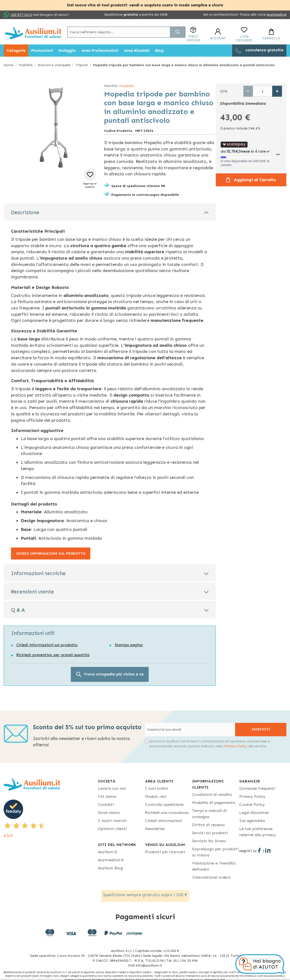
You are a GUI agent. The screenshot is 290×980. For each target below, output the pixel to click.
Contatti (106, 805)
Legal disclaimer (254, 813)
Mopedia (126, 86)
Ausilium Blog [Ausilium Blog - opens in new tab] (110, 868)
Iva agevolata (252, 821)
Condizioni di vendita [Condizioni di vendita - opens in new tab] (212, 795)
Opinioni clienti (112, 829)
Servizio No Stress (209, 841)
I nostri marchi (112, 821)
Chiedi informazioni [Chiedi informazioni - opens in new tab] (164, 821)
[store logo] (33, 33)
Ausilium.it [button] (108, 852)
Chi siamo (107, 796)
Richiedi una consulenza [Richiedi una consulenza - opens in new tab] (167, 813)
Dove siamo (109, 813)
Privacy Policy (236, 746)
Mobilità (26, 65)
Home (9, 65)
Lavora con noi (112, 788)
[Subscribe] (261, 730)
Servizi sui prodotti (210, 833)
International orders (211, 877)
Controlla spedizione (164, 805)
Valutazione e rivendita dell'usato (214, 866)
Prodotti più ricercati (165, 852)
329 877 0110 (21, 15)
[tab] (110, 212)
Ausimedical (277, 15)
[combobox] (126, 32)
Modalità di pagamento (214, 803)
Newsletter (155, 829)
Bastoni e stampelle (54, 65)
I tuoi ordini (156, 788)
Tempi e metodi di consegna (209, 814)
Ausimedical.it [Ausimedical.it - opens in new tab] (111, 860)
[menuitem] (16, 51)
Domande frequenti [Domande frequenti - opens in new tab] (257, 788)
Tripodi (82, 65)
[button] (90, 179)
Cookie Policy (252, 805)
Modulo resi (156, 796)
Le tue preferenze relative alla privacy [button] (258, 832)
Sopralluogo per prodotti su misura (215, 852)
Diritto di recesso (208, 825)
